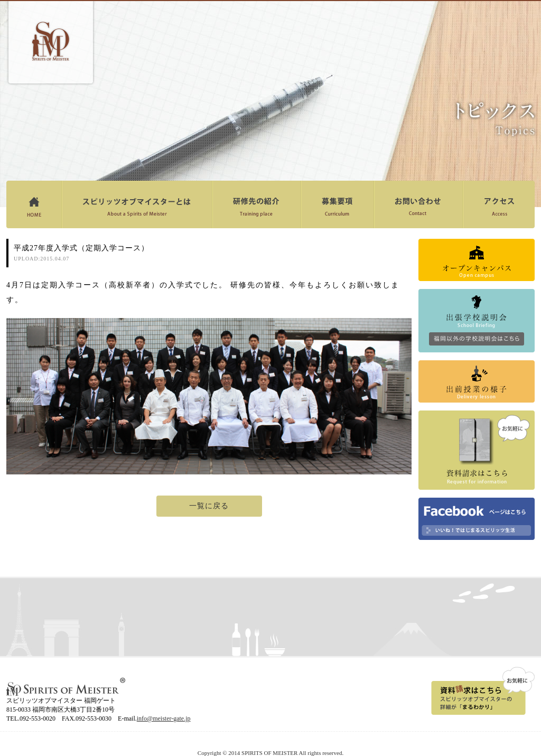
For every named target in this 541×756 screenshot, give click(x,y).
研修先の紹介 (256, 204)
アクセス (499, 204)
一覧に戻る (209, 506)
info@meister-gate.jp (164, 718)
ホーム (34, 204)
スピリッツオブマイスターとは (137, 204)
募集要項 (337, 204)
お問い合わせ (418, 204)
